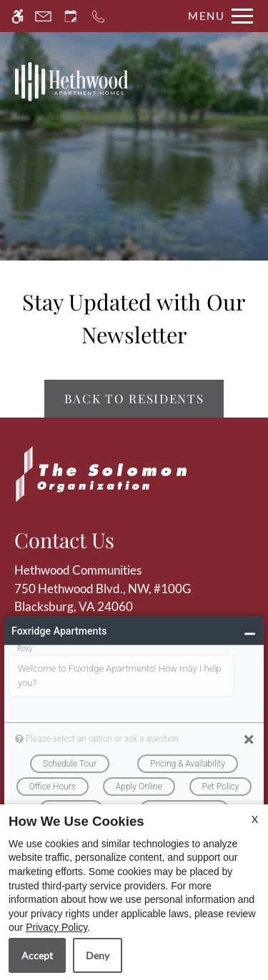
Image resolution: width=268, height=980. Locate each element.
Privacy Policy (56, 927)
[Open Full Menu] (217, 16)
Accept (37, 955)
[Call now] (98, 16)
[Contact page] (43, 16)
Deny (98, 955)
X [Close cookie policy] (255, 819)
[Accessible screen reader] (18, 16)
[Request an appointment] (71, 16)
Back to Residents (134, 398)
